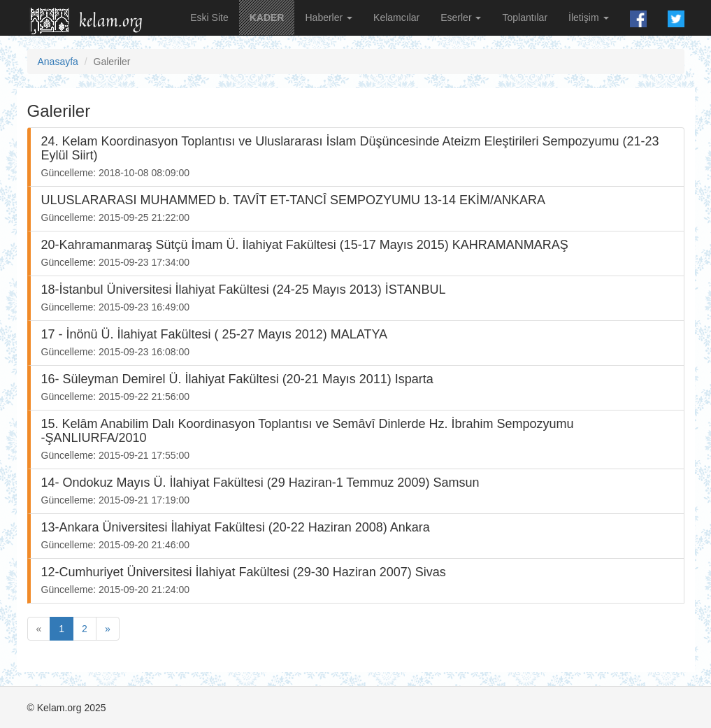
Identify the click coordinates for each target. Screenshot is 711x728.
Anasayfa (58, 62)
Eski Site (209, 17)
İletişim (588, 17)
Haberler (329, 17)
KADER (267, 17)
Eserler (461, 17)
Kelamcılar (396, 17)
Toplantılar (525, 17)
